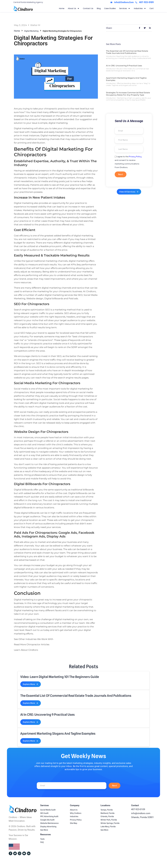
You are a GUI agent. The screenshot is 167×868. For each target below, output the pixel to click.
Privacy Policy (135, 157)
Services (125, 8)
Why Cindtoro (76, 813)
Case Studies (110, 8)
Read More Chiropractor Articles (32, 644)
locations (80, 580)
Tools (42, 839)
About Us (74, 8)
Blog (99, 8)
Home (62, 8)
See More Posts (113, 44)
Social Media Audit (48, 810)
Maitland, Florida (108, 813)
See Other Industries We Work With (34, 639)
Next (121, 174)
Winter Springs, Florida (110, 823)
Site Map (74, 823)
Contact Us (88, 8)
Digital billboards (23, 490)
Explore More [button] (31, 684)
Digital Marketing (32, 31)
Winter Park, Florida (109, 820)
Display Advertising (48, 827)
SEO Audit (44, 813)
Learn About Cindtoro (26, 650)
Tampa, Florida (107, 810)
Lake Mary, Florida (108, 827)
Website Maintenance (49, 823)
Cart (152, 8)
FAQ (42, 842)
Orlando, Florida (107, 816)
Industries (140, 8)
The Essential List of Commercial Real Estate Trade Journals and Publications (127, 52)
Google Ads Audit (47, 820)
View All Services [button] (129, 192)
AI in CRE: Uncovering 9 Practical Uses (124, 66)
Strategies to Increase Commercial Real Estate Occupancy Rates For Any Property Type (128, 94)
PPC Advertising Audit (49, 816)
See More (44, 830)
